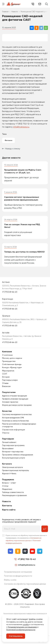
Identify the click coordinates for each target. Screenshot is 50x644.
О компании (7, 355)
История (6, 377)
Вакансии (6, 386)
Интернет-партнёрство (13, 452)
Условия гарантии (10, 402)
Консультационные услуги (14, 458)
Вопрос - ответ (9, 483)
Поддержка (8, 479)
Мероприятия (8, 371)
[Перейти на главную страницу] (14, 4)
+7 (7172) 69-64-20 (10, 292)
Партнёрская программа (13, 445)
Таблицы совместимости (13, 492)
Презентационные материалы (15, 470)
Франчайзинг (8, 448)
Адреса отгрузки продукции (14, 396)
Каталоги (7, 464)
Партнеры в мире (10, 380)
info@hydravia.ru (21, 127)
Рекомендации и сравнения (14, 495)
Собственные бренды (12, 364)
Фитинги (8, 140)
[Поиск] (47, 4)
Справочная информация (14, 430)
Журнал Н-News (9, 473)
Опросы (6, 433)
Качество (7, 411)
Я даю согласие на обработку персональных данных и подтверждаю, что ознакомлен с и (26, 539)
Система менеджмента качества (17, 414)
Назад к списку (11, 149)
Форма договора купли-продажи (17, 405)
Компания (7, 352)
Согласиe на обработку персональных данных (25, 584)
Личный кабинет (9, 442)
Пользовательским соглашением (22, 627)
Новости (6, 501)
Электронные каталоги (12, 467)
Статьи (5, 486)
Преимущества (9, 361)
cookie (26, 624)
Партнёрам (8, 439)
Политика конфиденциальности (18, 576)
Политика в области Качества (15, 421)
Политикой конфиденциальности (21, 630)
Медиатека (7, 489)
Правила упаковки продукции (15, 399)
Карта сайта (9, 510)
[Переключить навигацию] (3, 4)
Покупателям (9, 392)
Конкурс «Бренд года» (12, 367)
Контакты (7, 506)
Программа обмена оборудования (17, 455)
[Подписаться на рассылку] (45, 529)
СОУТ (5, 374)
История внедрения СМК (13, 418)
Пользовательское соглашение (18, 572)
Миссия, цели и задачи (12, 358)
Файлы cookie (10, 580)
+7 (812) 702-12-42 (33, 4)
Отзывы (5, 383)
